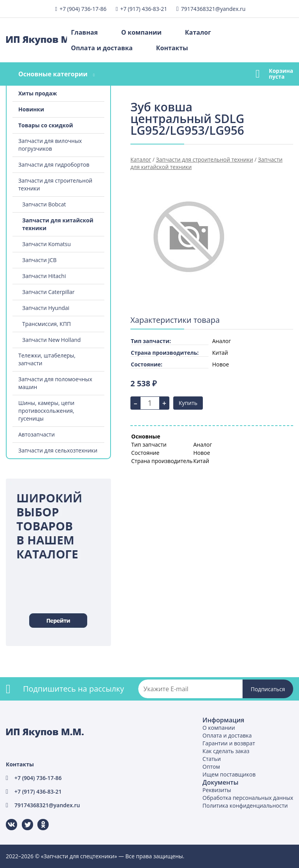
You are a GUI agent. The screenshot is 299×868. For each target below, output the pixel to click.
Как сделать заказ (226, 751)
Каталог (198, 32)
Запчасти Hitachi (44, 276)
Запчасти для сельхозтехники (58, 450)
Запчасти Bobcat (44, 204)
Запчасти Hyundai (46, 308)
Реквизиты (217, 790)
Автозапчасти (37, 434)
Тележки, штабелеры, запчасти (47, 359)
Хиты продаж (38, 93)
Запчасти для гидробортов (54, 165)
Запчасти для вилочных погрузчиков (50, 145)
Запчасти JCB (39, 260)
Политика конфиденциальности (245, 805)
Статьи (212, 759)
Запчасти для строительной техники (55, 184)
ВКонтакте (7, 819)
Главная (84, 32)
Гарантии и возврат (229, 743)
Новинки (31, 109)
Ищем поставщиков (229, 774)
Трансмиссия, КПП (47, 324)
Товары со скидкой (46, 125)
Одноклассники (39, 819)
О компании (141, 32)
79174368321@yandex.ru (213, 9)
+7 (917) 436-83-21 (144, 9)
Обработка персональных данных (248, 798)
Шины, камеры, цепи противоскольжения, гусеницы (46, 411)
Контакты (172, 48)
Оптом (211, 767)
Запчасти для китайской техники (58, 224)
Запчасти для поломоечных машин (55, 383)
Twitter (22, 819)
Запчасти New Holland (51, 340)
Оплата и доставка (102, 48)
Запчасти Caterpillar (48, 292)
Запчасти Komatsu (47, 244)
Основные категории (53, 74)
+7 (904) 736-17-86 (83, 9)
